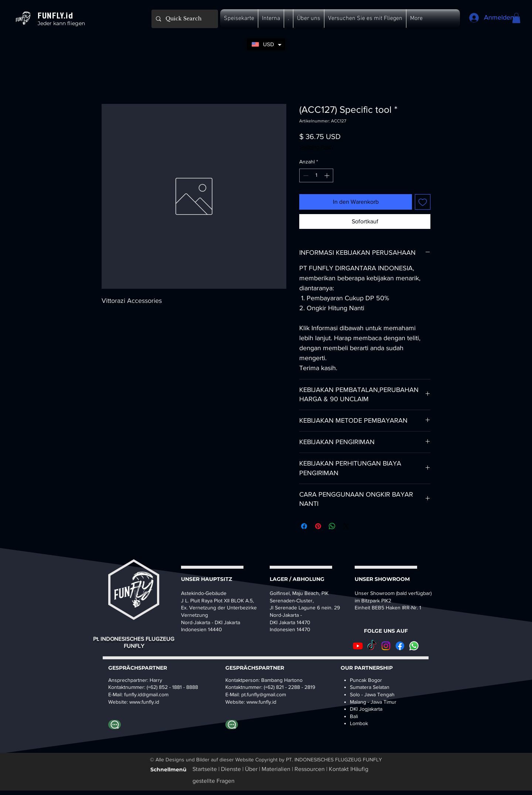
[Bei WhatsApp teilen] (332, 526)
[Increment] (328, 175)
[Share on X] (346, 526)
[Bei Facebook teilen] (304, 526)
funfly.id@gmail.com (146, 694)
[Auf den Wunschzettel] (423, 202)
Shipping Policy (317, 147)
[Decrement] (305, 175)
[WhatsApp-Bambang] (232, 725)
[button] (239, 18)
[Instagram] (386, 646)
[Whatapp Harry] (115, 725)
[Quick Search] (184, 19)
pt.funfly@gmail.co (262, 694)
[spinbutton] (316, 175)
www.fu (138, 702)
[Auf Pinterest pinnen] (318, 526)
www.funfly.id (261, 702)
